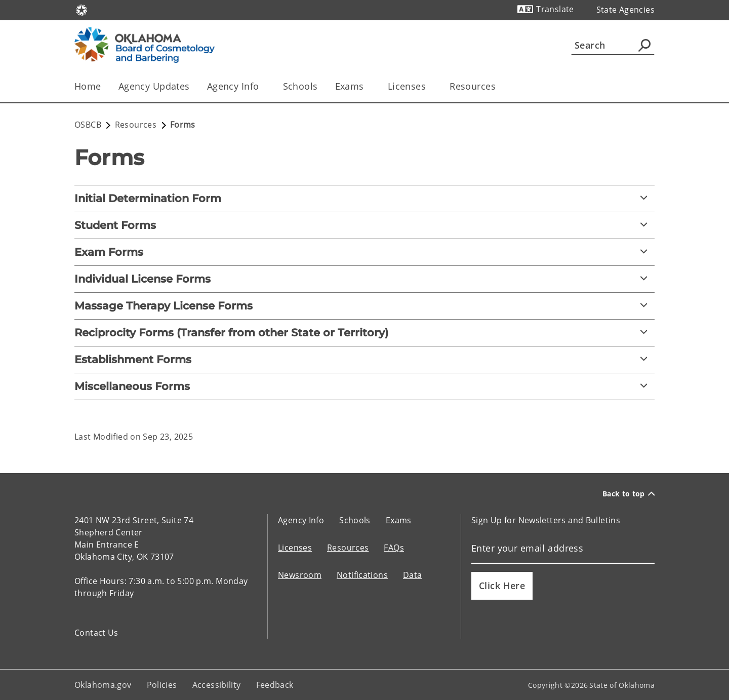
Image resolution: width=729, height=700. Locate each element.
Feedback (275, 685)
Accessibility (217, 685)
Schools (300, 86)
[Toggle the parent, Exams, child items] (367, 86)
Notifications (362, 575)
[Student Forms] (364, 225)
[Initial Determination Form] (364, 199)
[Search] (613, 45)
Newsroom (300, 575)
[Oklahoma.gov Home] (82, 9)
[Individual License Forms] (364, 279)
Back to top (629, 494)
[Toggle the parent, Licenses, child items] (429, 86)
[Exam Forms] (364, 252)
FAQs (394, 548)
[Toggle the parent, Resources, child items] (499, 86)
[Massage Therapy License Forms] (364, 306)
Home (88, 86)
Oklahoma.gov (103, 685)
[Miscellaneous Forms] (364, 386)
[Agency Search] (644, 45)
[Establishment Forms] (364, 360)
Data (413, 575)
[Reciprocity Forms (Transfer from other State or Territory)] (364, 333)
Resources (348, 548)
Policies (162, 685)
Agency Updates (154, 86)
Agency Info (301, 520)
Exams (399, 520)
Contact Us (96, 633)
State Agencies (625, 10)
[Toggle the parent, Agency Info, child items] (262, 86)
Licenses (295, 548)
